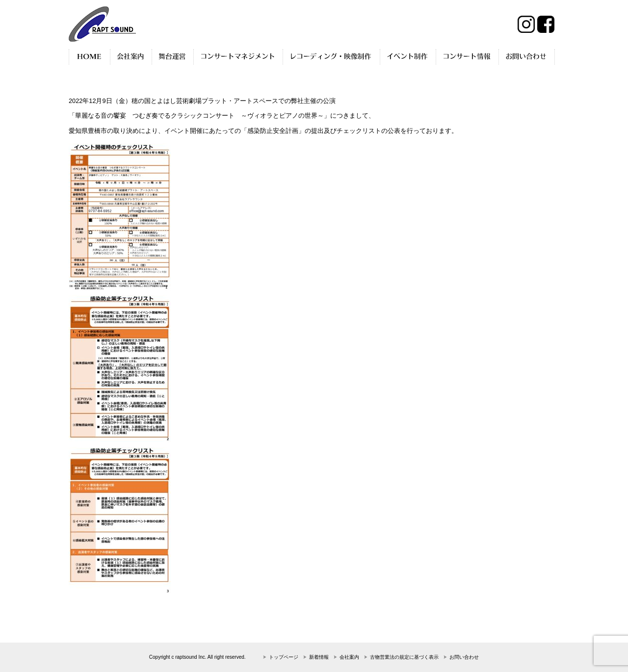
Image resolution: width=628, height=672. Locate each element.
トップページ (284, 657)
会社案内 (349, 657)
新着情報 (319, 657)
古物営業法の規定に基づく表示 (404, 657)
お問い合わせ (464, 657)
